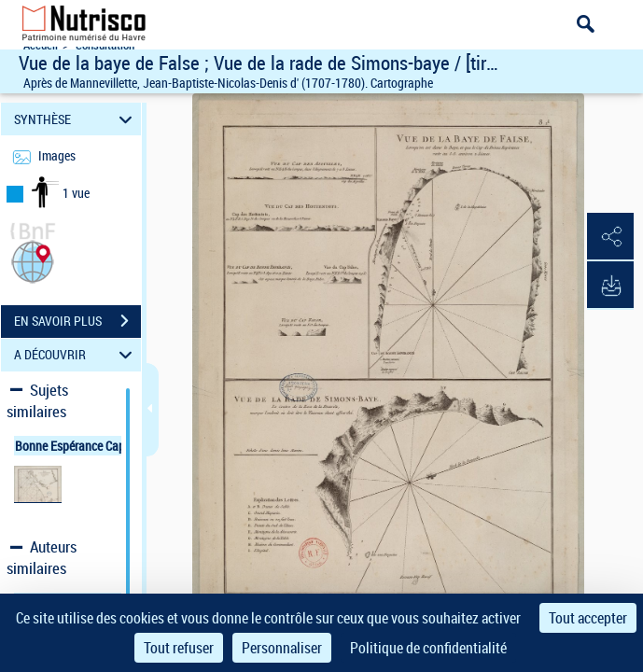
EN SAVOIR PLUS (77, 321)
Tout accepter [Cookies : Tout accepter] (588, 618)
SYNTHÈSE (76, 119)
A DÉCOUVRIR (76, 355)
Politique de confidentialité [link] (428, 648)
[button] (33, 260)
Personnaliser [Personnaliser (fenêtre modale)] (282, 648)
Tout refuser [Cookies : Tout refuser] (179, 648)
